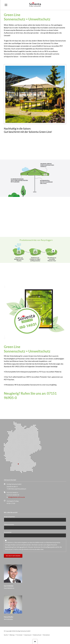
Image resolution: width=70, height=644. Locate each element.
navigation (6, 5)
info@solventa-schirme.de (16, 497)
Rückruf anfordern (13, 556)
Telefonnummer (9, 524)
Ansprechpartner (9, 517)
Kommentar (8, 532)
